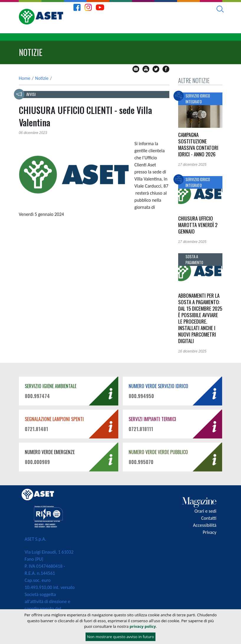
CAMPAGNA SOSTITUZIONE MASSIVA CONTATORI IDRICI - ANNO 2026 (198, 144)
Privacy (209, 532)
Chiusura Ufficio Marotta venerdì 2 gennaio (198, 225)
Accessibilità (205, 525)
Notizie (42, 78)
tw (156, 69)
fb (166, 69)
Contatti (209, 518)
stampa (146, 69)
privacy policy (143, 626)
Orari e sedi (205, 511)
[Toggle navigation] (231, 37)
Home (25, 78)
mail (136, 69)
